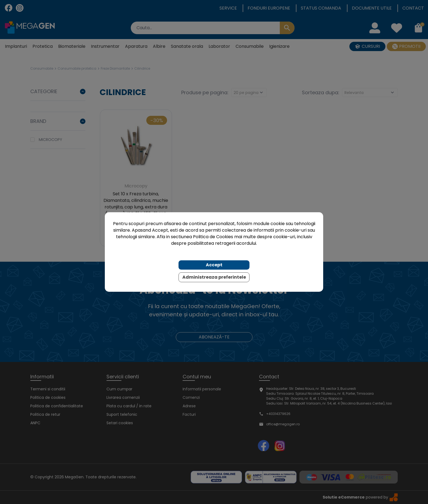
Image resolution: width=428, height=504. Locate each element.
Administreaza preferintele (214, 277)
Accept (214, 265)
